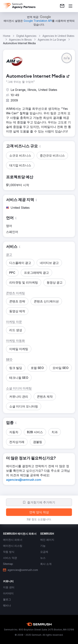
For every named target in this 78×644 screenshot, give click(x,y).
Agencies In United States (58, 36)
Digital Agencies (26, 36)
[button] (67, 58)
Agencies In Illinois (20, 40)
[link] (62, 6)
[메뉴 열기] (70, 6)
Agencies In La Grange (52, 40)
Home (7, 36)
